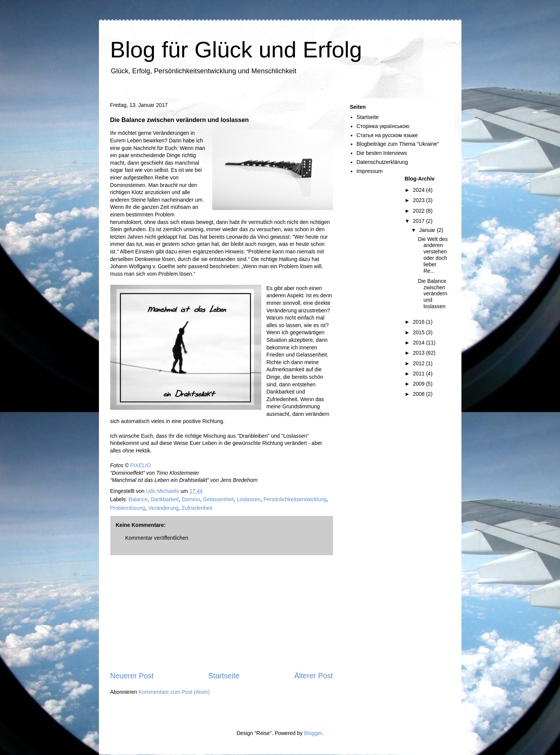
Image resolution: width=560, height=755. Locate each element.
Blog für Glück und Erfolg (236, 50)
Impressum (369, 171)
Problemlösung (128, 508)
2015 (419, 332)
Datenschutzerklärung (382, 162)
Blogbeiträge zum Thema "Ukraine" (398, 144)
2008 (419, 394)
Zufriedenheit (197, 508)
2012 (419, 363)
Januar (428, 230)
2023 (419, 200)
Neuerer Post (132, 676)
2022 (419, 211)
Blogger (313, 733)
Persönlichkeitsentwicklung (295, 499)
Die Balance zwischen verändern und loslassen (432, 294)
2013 (419, 353)
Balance (138, 499)
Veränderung (164, 508)
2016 (419, 322)
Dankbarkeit (165, 499)
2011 (419, 374)
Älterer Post (313, 676)
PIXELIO (140, 465)
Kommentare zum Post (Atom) (174, 692)
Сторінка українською (383, 126)
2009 (419, 384)
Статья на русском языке (387, 135)
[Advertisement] (222, 613)
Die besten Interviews (382, 153)
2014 (419, 343)
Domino (191, 499)
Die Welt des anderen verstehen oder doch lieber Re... (433, 255)
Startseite (224, 676)
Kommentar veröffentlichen (157, 538)
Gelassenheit (218, 499)
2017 (419, 221)
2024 (419, 190)
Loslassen (249, 499)
